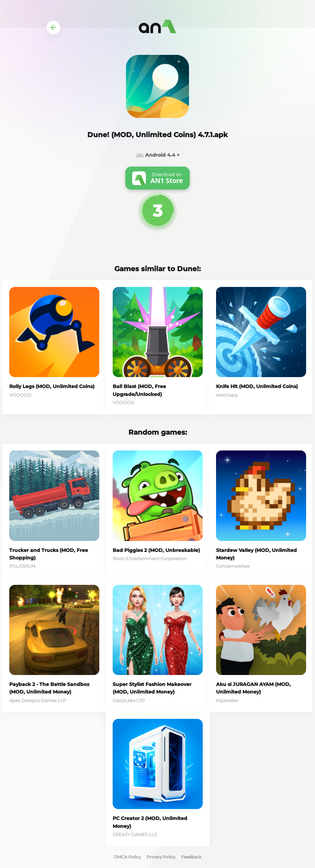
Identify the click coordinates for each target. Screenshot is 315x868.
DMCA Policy (128, 857)
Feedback (191, 857)
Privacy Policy (161, 857)
